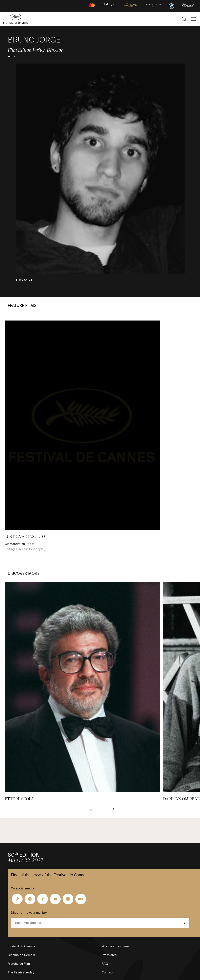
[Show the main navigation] (194, 19)
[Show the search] (184, 19)
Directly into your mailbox (29, 913)
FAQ (105, 964)
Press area (109, 955)
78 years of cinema (115, 946)
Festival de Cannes (21, 946)
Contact (108, 972)
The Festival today (21, 972)
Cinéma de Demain (21, 955)
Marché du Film (19, 964)
